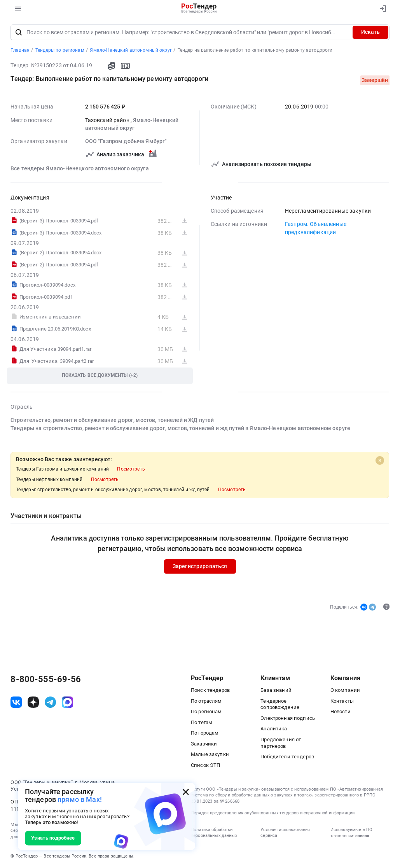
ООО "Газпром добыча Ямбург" (126, 142)
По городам (205, 733)
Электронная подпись (288, 718)
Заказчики (204, 744)
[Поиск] (18, 32)
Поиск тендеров (210, 690)
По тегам (202, 722)
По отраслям (206, 701)
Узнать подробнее (53, 838)
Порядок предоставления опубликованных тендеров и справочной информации (273, 813)
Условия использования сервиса (285, 833)
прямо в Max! (80, 799)
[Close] (380, 460)
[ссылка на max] (67, 703)
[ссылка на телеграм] (50, 703)
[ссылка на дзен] (33, 703)
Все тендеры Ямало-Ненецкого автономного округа (80, 168)
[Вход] (381, 9)
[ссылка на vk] (16, 703)
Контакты (342, 701)
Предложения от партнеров (281, 743)
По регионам (206, 712)
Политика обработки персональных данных (214, 833)
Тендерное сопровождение (280, 704)
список (362, 836)
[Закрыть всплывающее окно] (186, 792)
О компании (345, 690)
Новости (341, 712)
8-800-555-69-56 (46, 679)
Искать (370, 32)
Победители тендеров (287, 757)
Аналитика (274, 729)
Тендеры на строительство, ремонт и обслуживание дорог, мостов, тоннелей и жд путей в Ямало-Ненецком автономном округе (180, 428)
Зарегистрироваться (200, 567)
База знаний (276, 690)
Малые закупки (210, 755)
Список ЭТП (205, 765)
